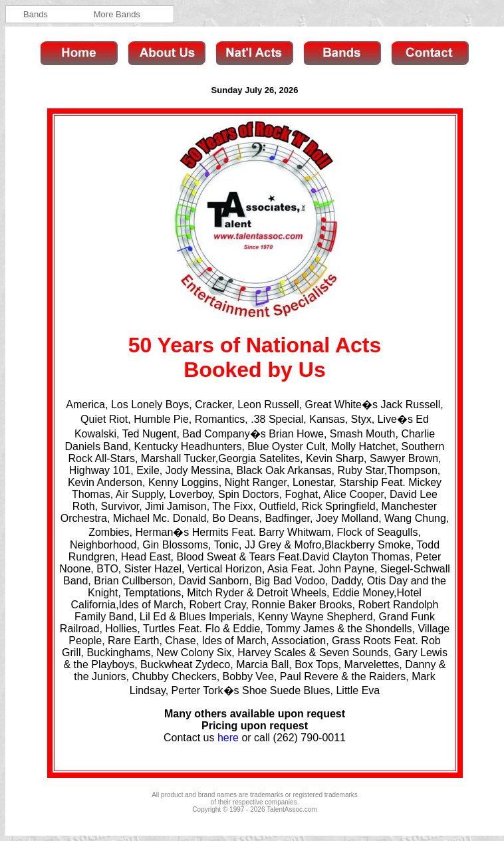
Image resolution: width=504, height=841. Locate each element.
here (228, 738)
